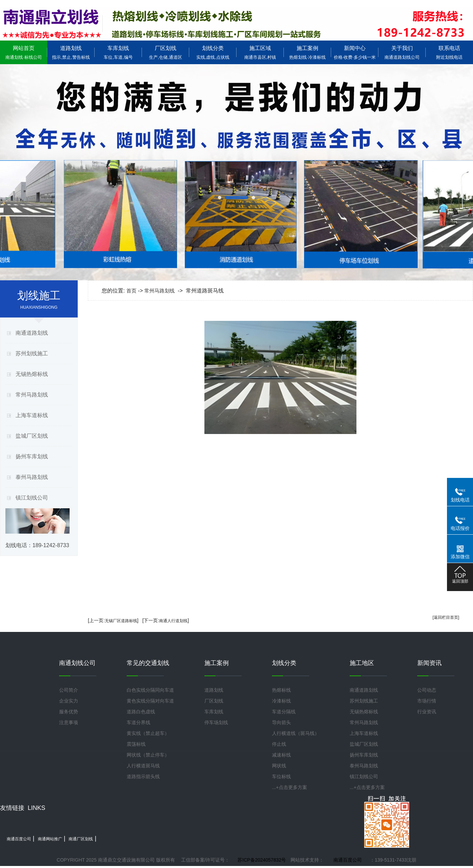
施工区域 (260, 53)
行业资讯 (427, 712)
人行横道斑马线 (143, 766)
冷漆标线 (281, 701)
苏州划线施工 (32, 353)
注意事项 (69, 722)
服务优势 (69, 712)
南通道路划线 (32, 333)
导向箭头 (281, 722)
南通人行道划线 (173, 621)
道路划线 (71, 53)
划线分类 (213, 53)
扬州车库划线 (32, 456)
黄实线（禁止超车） (148, 733)
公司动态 (427, 690)
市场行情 (427, 701)
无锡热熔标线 (32, 374)
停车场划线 (216, 722)
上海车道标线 (32, 415)
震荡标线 (136, 744)
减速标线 (281, 755)
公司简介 (69, 690)
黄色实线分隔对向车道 (150, 701)
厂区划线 (166, 53)
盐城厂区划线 (32, 436)
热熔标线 (281, 690)
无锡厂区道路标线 (121, 621)
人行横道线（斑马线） (296, 733)
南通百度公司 (19, 839)
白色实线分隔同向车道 (150, 690)
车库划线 (118, 53)
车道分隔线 (284, 712)
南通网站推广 (50, 839)
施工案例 (307, 53)
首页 (131, 291)
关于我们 (402, 53)
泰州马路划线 (32, 477)
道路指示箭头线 (143, 776)
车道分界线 (139, 722)
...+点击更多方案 (290, 787)
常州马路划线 (32, 395)
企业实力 (69, 701)
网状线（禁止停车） (148, 755)
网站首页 (24, 53)
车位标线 (281, 776)
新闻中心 (355, 53)
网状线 (279, 766)
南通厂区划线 (81, 839)
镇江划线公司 (32, 498)
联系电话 (449, 53)
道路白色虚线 (141, 712)
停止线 (279, 744)
